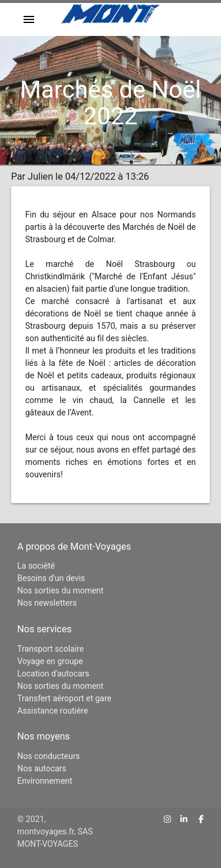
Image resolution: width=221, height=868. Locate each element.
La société (36, 566)
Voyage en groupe (50, 661)
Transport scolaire (50, 649)
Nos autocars (42, 768)
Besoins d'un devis (51, 578)
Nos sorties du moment (60, 590)
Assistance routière (52, 711)
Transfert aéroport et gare (64, 698)
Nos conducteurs (48, 756)
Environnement (44, 781)
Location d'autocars (53, 674)
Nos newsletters (47, 603)
